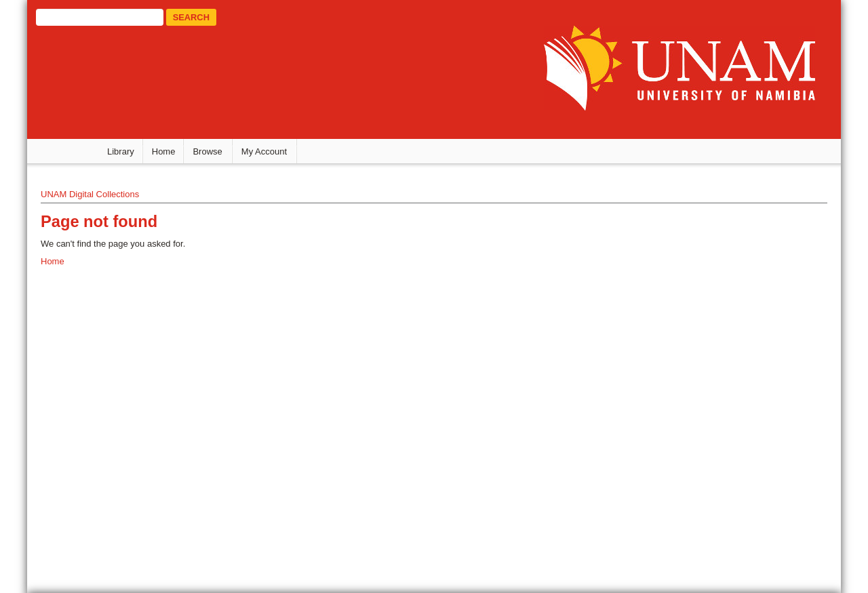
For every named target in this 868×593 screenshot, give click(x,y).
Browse (207, 151)
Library (121, 151)
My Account (264, 151)
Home (164, 151)
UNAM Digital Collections (90, 194)
